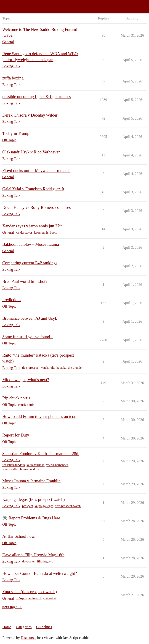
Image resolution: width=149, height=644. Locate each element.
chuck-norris (26, 405)
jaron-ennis (41, 233)
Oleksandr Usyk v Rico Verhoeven (31, 152)
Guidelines (44, 627)
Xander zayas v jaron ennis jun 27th (32, 226)
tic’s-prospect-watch (35, 368)
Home (7, 627)
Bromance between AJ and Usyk (30, 318)
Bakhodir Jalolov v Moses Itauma (31, 244)
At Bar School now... (20, 536)
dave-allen (29, 561)
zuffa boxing (13, 78)
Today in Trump (16, 134)
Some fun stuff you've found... (28, 337)
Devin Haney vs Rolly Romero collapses (36, 207)
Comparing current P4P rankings (30, 263)
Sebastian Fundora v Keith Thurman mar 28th (41, 454)
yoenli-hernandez (57, 465)
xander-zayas (24, 233)
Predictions (12, 300)
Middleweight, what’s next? (26, 380)
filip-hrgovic (45, 561)
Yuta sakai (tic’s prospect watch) (30, 592)
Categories (24, 627)
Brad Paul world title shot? (25, 281)
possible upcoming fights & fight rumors (36, 97)
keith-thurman (36, 465)
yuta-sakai (50, 598)
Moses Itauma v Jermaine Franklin (31, 481)
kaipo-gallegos (44, 506)
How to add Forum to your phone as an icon (39, 417)
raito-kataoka (58, 368)
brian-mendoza (30, 469)
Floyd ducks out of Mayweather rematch (36, 171)
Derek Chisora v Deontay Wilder (30, 115)
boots (53, 233)
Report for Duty (16, 435)
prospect (28, 506)
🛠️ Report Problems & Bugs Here (31, 518)
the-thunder (75, 368)
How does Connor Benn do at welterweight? (40, 573)
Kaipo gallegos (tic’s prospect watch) (33, 499)
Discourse (28, 638)
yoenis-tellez (10, 469)
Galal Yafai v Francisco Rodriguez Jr (33, 189)
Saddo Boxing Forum (18, 5)
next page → (12, 607)
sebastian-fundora (14, 465)
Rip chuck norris (16, 398)
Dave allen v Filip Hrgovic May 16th (33, 555)
